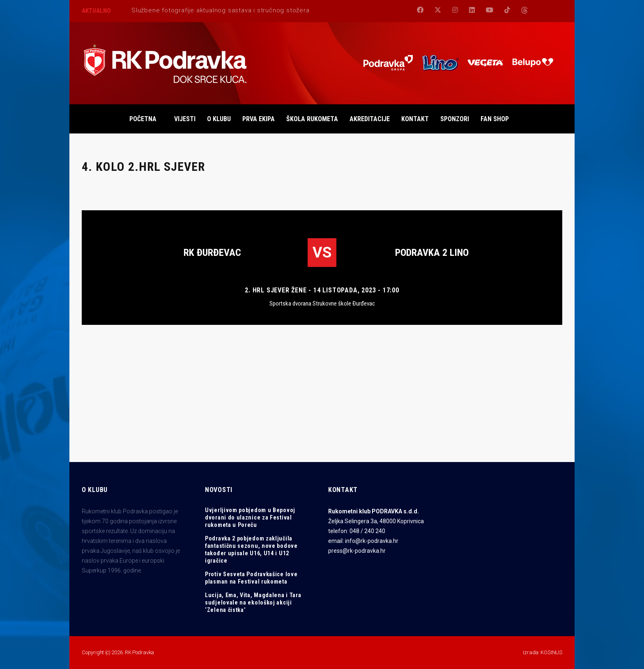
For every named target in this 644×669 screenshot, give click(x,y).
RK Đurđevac (212, 253)
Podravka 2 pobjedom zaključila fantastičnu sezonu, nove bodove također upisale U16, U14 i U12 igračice (251, 549)
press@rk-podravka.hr (357, 551)
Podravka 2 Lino (432, 253)
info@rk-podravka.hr (372, 541)
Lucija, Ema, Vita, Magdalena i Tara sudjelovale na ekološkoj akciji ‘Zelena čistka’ (253, 602)
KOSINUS (551, 652)
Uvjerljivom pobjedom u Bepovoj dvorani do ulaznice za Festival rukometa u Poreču (250, 517)
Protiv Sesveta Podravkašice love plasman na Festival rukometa (251, 578)
